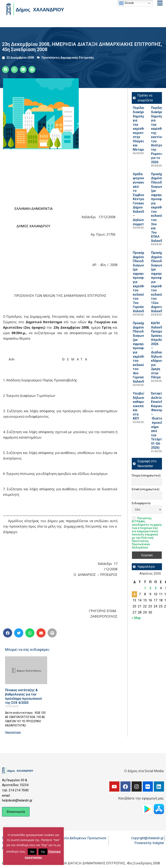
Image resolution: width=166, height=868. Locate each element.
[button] (5, 70)
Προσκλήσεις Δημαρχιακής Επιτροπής (68, 58)
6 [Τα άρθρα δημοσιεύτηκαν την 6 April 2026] (135, 594)
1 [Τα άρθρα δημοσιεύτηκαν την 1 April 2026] (145, 588)
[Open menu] (160, 3)
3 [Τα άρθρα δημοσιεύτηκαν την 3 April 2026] (156, 588)
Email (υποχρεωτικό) (146, 489)
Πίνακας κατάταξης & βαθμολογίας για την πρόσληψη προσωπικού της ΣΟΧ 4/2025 (23, 696)
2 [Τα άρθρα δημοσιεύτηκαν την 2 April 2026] (150, 588)
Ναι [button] (32, 852)
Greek (126, 3)
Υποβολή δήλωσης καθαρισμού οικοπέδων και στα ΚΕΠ (142, 406)
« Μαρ (136, 618)
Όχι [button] (43, 852)
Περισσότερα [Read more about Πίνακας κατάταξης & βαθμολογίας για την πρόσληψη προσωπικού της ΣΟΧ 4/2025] (13, 732)
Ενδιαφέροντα (141, 503)
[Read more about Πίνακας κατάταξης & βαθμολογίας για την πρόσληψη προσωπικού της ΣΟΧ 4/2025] (26, 670)
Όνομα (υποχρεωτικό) (146, 475)
